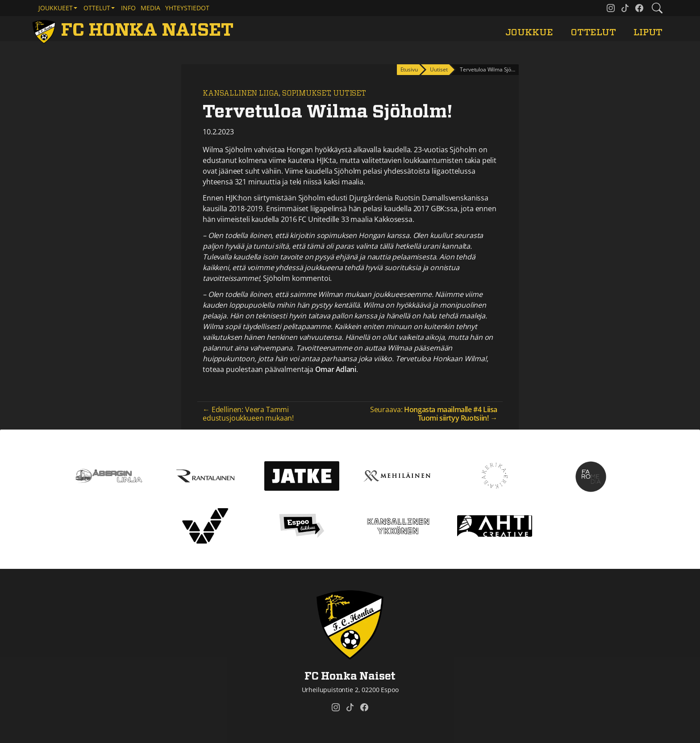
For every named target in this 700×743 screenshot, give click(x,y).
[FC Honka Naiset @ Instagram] (611, 8)
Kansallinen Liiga (241, 93)
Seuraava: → (434, 414)
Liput (648, 32)
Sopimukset (306, 93)
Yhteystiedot (187, 8)
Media (150, 8)
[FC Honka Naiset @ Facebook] (639, 8)
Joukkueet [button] (56, 8)
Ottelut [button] (97, 8)
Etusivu (409, 69)
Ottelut (593, 32)
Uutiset (350, 93)
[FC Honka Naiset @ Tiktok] (625, 8)
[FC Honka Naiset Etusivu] (134, 30)
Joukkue (529, 32)
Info (128, 8)
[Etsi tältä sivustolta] (657, 8)
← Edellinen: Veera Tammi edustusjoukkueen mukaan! (248, 414)
